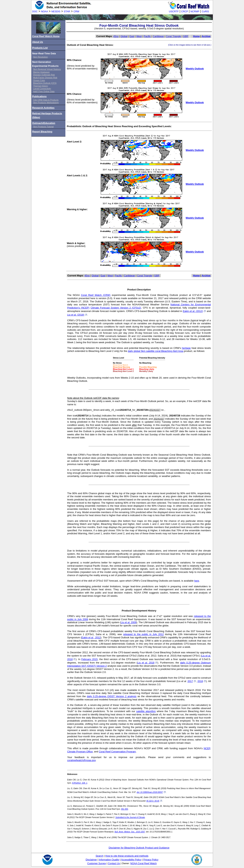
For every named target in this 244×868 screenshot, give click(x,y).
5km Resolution (41, 57)
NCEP (207, 748)
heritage (186, 348)
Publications (40, 96)
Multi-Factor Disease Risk (45, 78)
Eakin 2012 (91, 637)
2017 (192, 681)
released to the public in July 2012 (143, 634)
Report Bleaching (42, 132)
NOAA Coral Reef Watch (144, 863)
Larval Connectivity (42, 89)
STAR (67, 11)
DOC (35, 11)
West (139, 36)
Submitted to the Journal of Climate (130, 817)
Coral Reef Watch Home (46, 36)
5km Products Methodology (46, 103)
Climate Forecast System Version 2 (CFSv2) (116, 308)
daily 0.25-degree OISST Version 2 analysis (112, 696)
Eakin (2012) (194, 311)
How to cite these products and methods (127, 856)
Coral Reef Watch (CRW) (96, 295)
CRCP (185, 11)
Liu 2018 (147, 663)
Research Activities (43, 108)
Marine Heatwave (41, 72)
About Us (38, 42)
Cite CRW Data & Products (46, 100)
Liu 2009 (129, 622)
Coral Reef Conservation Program (117, 752)
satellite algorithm (146, 711)
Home (196, 36)
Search (100, 856)
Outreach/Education (44, 123)
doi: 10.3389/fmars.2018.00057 (151, 792)
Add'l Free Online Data (44, 91)
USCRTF (174, 11)
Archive (206, 36)
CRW (76, 11)
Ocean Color (39, 80)
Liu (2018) (77, 315)
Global (124, 36)
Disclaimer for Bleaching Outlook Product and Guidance (139, 848)
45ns (116, 36)
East (132, 36)
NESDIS (56, 11)
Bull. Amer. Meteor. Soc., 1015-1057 (130, 832)
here (197, 581)
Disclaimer (91, 860)
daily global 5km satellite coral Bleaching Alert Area (155, 351)
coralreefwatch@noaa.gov (81, 760)
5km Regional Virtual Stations (47, 69)
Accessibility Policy (131, 860)
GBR (186, 36)
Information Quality (109, 860)
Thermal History (41, 86)
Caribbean (158, 36)
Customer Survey (97, 863)
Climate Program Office (80, 752)
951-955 (125, 809)
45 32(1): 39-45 (154, 801)
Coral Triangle (174, 36)
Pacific (147, 36)
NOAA (44, 11)
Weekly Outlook (195, 69)
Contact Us (114, 863)
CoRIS (205, 11)
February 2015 (89, 659)
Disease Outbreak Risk (44, 75)
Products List (40, 48)
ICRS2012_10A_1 (80, 783)
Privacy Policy (151, 860)
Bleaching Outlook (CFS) (45, 83)
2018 (202, 681)
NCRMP (195, 11)
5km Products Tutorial (43, 127)
